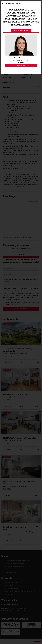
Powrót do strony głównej (21, 31)
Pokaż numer (21, 65)
